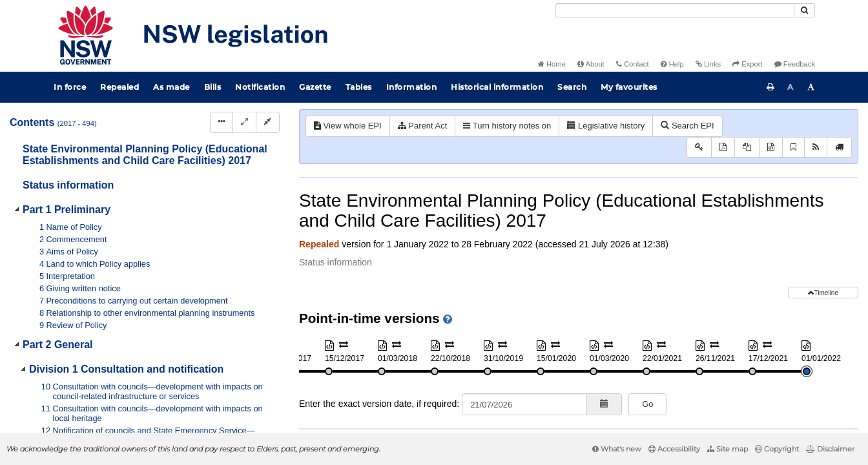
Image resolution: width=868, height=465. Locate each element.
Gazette (315, 87)
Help (672, 64)
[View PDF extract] (747, 148)
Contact (633, 64)
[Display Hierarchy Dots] (222, 122)
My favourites (629, 87)
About (591, 64)
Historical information (497, 87)
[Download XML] (771, 148)
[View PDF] (723, 148)
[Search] (675, 10)
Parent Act (423, 126)
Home (552, 64)
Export (747, 64)
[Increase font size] (811, 87)
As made (171, 87)
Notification (260, 87)
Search (572, 87)
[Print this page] (770, 87)
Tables (359, 87)
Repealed (119, 87)
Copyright (777, 449)
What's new (617, 449)
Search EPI (687, 126)
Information (412, 87)
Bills (213, 87)
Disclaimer (830, 449)
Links (708, 64)
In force (70, 87)
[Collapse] (268, 122)
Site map (728, 449)
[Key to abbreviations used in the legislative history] (699, 148)
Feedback (795, 64)
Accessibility (674, 449)
